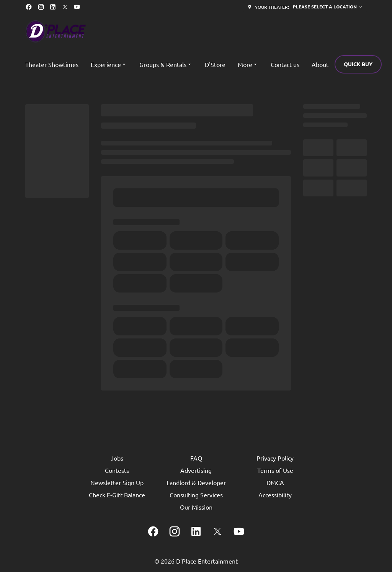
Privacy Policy (275, 458)
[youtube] (77, 7)
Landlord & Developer (196, 482)
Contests (117, 470)
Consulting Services (196, 495)
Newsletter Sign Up (117, 482)
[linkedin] (53, 7)
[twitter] (65, 7)
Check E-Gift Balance (117, 495)
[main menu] (177, 64)
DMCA (275, 482)
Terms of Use (275, 470)
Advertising (196, 470)
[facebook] (29, 7)
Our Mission (196, 507)
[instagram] (41, 7)
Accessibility (275, 495)
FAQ (196, 458)
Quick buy (358, 64)
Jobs (117, 458)
